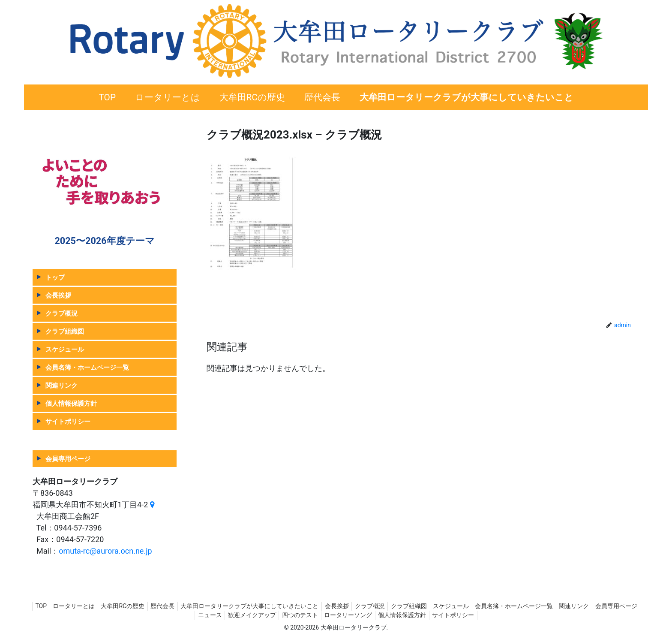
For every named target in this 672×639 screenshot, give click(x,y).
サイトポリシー (68, 421)
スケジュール (65, 349)
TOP (50, 606)
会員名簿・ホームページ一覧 (87, 367)
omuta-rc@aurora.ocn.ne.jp (105, 551)
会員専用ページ (68, 459)
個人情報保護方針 (71, 403)
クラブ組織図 (65, 331)
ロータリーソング (375, 615)
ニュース (228, 615)
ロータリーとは (86, 606)
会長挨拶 (58, 295)
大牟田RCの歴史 (138, 606)
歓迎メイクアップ (273, 615)
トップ (55, 277)
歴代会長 (181, 606)
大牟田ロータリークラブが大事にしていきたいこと (271, 606)
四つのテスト (324, 615)
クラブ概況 (61, 313)
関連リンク (61, 385)
